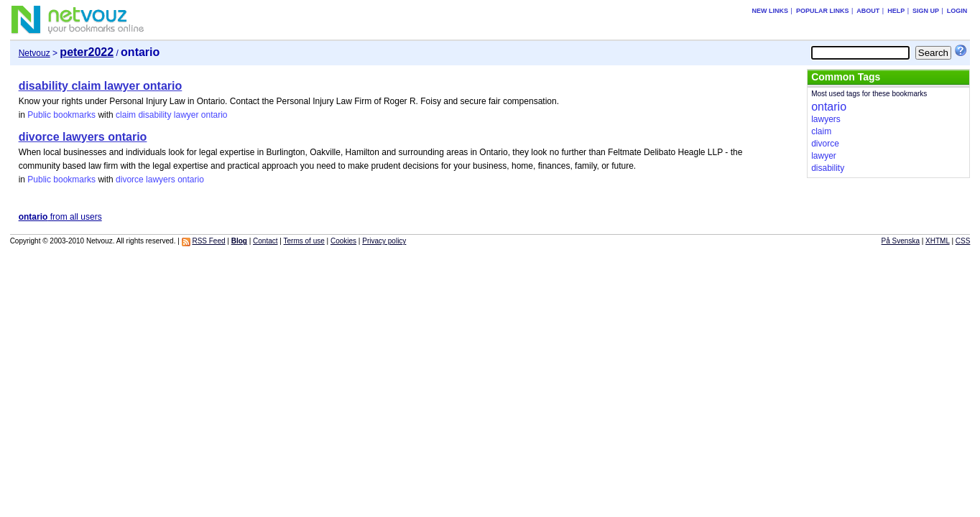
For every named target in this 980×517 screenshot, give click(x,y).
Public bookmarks (61, 115)
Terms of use (304, 241)
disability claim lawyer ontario (101, 86)
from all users (60, 217)
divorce (130, 180)
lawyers (161, 180)
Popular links (823, 11)
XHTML (938, 241)
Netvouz (34, 53)
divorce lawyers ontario (83, 137)
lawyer (186, 115)
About (868, 11)
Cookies (343, 241)
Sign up (926, 11)
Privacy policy (384, 241)
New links (771, 11)
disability (154, 115)
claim (126, 115)
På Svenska (901, 241)
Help (896, 11)
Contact (265, 241)
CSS (963, 241)
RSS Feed (208, 241)
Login (957, 11)
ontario (214, 115)
